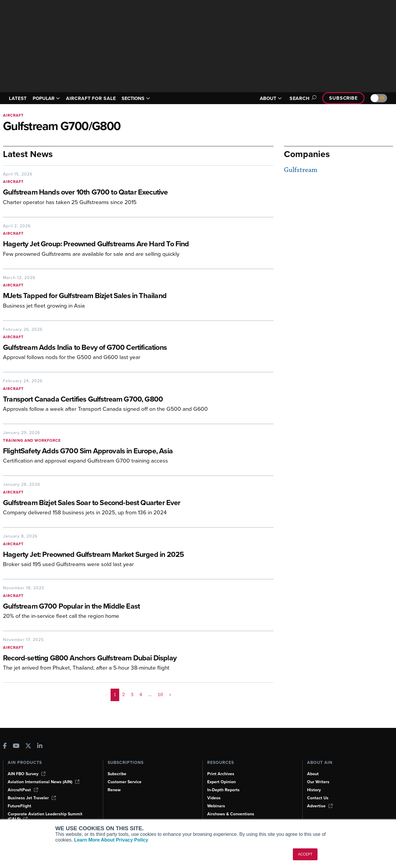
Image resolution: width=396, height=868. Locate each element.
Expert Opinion (221, 782)
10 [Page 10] (160, 695)
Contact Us (318, 798)
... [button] (150, 695)
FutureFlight (19, 806)
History (314, 790)
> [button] (170, 695)
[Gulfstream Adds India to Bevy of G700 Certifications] (120, 348)
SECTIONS (136, 98)
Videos (214, 798)
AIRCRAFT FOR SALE (91, 98)
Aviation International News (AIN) (44, 782)
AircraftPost (23, 790)
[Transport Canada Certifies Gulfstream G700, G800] (120, 400)
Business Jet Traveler (32, 798)
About (313, 774)
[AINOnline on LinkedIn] (40, 746)
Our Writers (318, 782)
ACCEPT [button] (305, 854)
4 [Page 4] (141, 695)
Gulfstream (301, 170)
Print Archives (221, 774)
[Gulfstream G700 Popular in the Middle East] (120, 607)
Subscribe (343, 98)
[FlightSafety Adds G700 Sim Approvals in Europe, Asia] (120, 451)
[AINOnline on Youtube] (16, 746)
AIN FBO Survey (27, 774)
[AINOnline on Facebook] (5, 746)
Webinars (216, 806)
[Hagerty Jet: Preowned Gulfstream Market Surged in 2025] (120, 555)
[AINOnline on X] (28, 746)
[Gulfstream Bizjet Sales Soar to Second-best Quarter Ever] (120, 503)
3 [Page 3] (132, 695)
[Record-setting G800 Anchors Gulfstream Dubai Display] (120, 658)
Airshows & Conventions (231, 814)
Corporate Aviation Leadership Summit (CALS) (45, 817)
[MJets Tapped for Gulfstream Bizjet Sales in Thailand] (120, 296)
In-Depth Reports (223, 790)
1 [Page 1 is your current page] (115, 695)
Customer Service (125, 782)
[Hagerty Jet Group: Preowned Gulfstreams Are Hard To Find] (120, 244)
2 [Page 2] (124, 695)
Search (302, 98)
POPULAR (46, 98)
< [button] (106, 695)
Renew (114, 790)
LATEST (18, 98)
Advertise (320, 806)
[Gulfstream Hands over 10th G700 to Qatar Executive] (120, 193)
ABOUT (271, 98)
